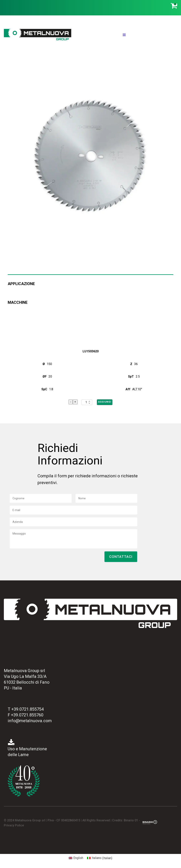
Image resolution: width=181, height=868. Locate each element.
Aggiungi (105, 402)
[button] (121, 557)
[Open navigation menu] (124, 35)
